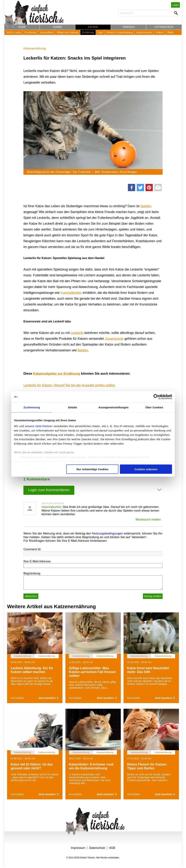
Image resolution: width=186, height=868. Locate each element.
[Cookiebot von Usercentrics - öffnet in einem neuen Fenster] (156, 397)
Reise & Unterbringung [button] (120, 32)
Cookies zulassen (146, 469)
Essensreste (115, 339)
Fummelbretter (71, 293)
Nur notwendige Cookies (92, 469)
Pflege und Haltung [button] (67, 32)
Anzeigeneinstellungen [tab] (113, 407)
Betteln (83, 350)
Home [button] (22, 27)
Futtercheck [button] (164, 27)
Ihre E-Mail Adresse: (37, 561)
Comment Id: (32, 549)
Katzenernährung (35, 49)
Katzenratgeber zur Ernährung (57, 374)
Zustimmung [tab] (32, 407)
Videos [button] (160, 32)
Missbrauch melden (148, 519)
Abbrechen (31, 596)
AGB (112, 848)
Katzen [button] (93, 27)
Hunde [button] (58, 27)
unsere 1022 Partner (39, 426)
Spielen (146, 206)
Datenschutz (97, 848)
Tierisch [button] (129, 27)
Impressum (78, 848)
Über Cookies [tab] (154, 407)
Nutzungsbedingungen (108, 533)
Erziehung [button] (30, 32)
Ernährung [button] (88, 32)
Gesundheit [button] (46, 32)
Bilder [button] (171, 32)
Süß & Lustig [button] (13, 32)
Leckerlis (77, 333)
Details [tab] (73, 407)
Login (175, 5)
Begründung (32, 573)
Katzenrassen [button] (144, 32)
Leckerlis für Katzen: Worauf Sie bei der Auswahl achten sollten (69, 385)
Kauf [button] (100, 32)
